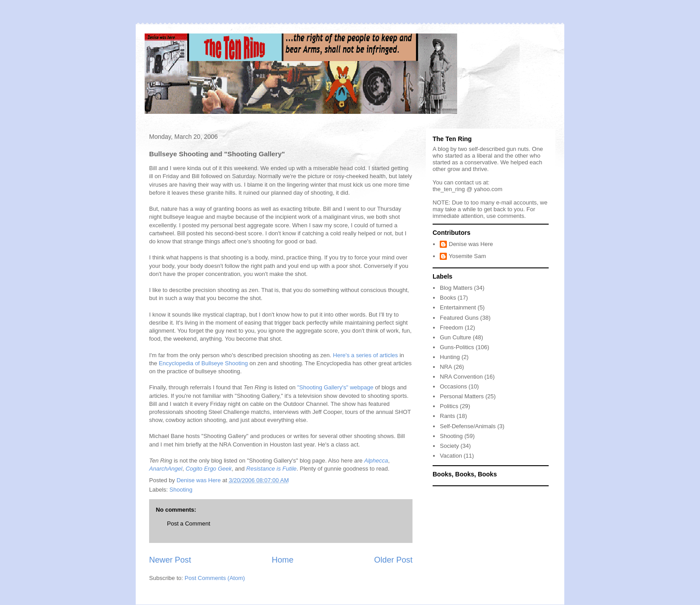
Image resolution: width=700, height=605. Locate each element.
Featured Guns (459, 318)
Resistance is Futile (272, 469)
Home (283, 560)
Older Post (393, 560)
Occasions (453, 386)
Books (448, 298)
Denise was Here (471, 244)
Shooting (181, 490)
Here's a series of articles (366, 355)
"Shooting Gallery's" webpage (335, 387)
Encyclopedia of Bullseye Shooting (203, 363)
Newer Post (170, 560)
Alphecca (376, 461)
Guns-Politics (457, 347)
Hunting (450, 357)
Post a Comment (189, 524)
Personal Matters (462, 396)
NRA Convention (461, 377)
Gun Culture (455, 337)
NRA (446, 367)
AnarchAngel (166, 469)
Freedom (451, 328)
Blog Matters (456, 288)
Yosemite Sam (467, 256)
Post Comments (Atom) (215, 578)
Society (449, 446)
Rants (447, 416)
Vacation (451, 456)
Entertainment (458, 307)
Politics (449, 406)
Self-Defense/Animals (468, 426)
